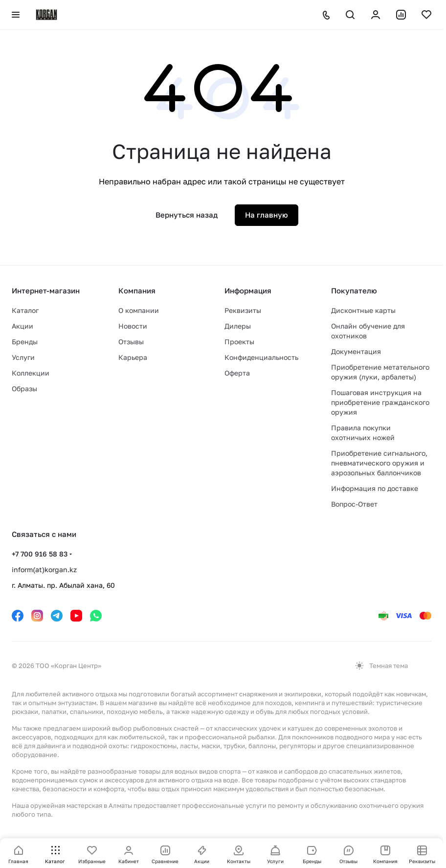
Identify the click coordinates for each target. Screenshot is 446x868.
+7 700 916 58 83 (40, 554)
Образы (24, 389)
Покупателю (354, 290)
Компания (137, 290)
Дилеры (238, 326)
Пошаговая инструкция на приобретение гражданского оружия (380, 402)
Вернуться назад (187, 215)
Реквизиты (243, 310)
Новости (133, 326)
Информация (248, 290)
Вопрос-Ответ (354, 504)
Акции (22, 326)
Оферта (237, 373)
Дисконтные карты (363, 310)
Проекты (239, 342)
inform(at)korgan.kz (44, 569)
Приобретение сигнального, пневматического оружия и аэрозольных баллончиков (379, 463)
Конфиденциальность (261, 357)
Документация (356, 351)
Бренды (25, 342)
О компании (139, 310)
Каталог (25, 310)
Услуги (23, 357)
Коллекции (31, 373)
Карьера (133, 357)
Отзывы (131, 342)
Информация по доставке (375, 488)
